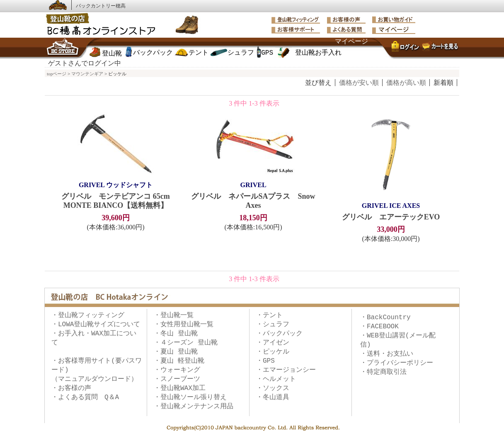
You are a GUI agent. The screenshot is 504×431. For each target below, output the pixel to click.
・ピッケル (273, 352)
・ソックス (273, 388)
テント (199, 53)
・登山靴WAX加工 (180, 388)
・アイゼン (273, 343)
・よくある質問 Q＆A (85, 397)
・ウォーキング (177, 370)
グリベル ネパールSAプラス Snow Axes (253, 195)
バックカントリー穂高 (101, 6)
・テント (269, 315)
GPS (267, 53)
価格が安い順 (359, 83)
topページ (57, 74)
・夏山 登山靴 (176, 352)
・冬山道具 (273, 397)
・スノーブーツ (177, 379)
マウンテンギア (87, 74)
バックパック (153, 53)
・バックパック (279, 334)
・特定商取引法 (383, 372)
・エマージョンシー (286, 370)
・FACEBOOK (379, 327)
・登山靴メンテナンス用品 (194, 407)
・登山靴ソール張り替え (190, 397)
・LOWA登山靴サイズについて (96, 325)
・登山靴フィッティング (88, 315)
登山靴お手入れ (318, 53)
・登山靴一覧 (174, 315)
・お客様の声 (71, 388)
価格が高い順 (406, 83)
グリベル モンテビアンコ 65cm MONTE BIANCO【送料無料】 (116, 195)
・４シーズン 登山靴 (186, 343)
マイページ (351, 42)
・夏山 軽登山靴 (179, 361)
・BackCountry (385, 318)
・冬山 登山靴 (176, 334)
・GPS (265, 361)
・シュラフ (273, 325)
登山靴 (112, 54)
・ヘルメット (276, 379)
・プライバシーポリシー (397, 363)
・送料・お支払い (387, 354)
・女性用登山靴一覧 (184, 325)
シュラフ (241, 53)
